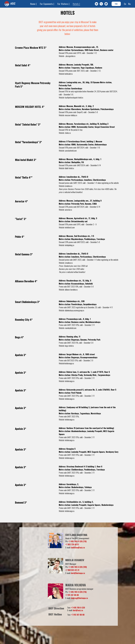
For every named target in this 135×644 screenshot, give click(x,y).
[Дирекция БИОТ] (101, 4)
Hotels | (76, 4)
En (125, 4)
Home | (33, 4)
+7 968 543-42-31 (72, 570)
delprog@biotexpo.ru (79, 598)
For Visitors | (64, 4)
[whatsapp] (106, 4)
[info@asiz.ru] (96, 4)
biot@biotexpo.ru (78, 573)
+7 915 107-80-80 (72, 595)
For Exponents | (47, 4)
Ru (129, 4)
